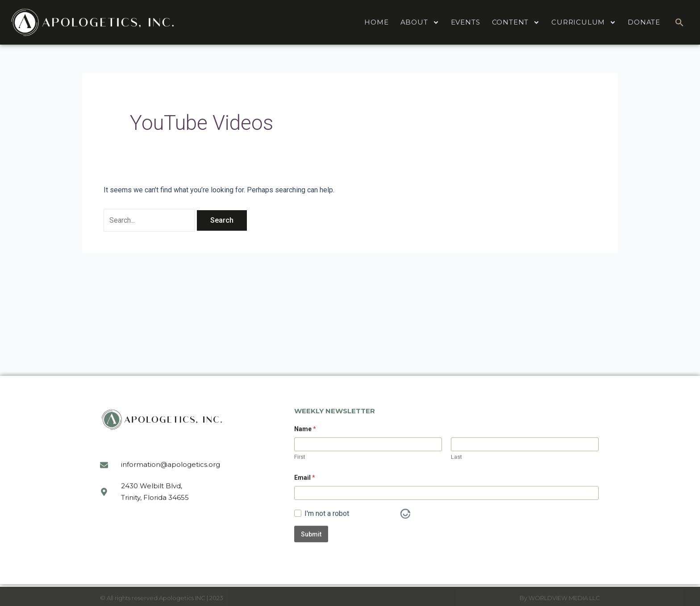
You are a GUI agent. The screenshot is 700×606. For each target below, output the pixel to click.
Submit (311, 564)
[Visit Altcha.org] (405, 543)
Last (456, 486)
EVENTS (466, 22)
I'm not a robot (327, 543)
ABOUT (420, 23)
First (300, 486)
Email (305, 507)
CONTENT (516, 23)
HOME (376, 22)
